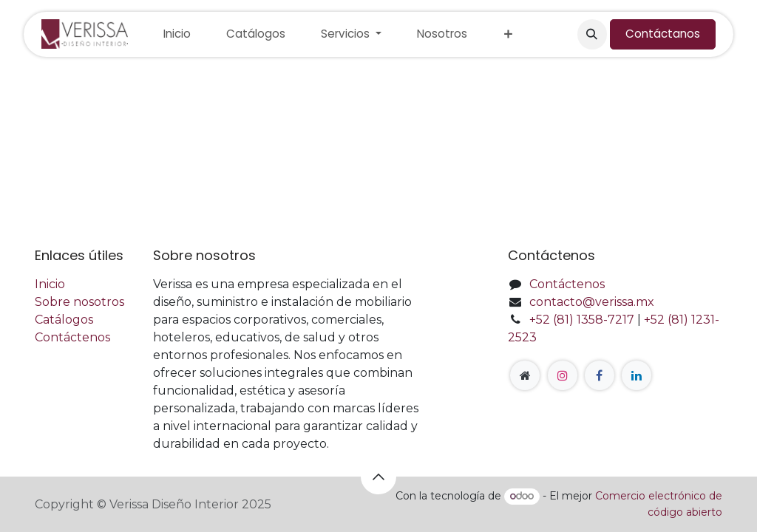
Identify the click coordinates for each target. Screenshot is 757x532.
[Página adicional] (525, 375)
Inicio (50, 284)
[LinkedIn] (637, 375)
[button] (592, 34)
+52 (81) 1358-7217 (582, 320)
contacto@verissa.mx (592, 302)
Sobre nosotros (79, 302)
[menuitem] (177, 34)
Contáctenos (72, 337)
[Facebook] (600, 375)
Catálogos (64, 320)
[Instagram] (563, 375)
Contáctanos (663, 34)
